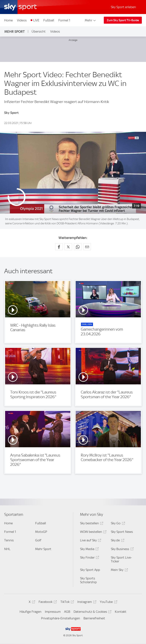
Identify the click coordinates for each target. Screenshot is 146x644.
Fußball (49, 20)
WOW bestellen (93, 532)
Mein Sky (119, 570)
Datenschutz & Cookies (92, 612)
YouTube (108, 602)
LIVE (36, 20)
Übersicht (39, 31)
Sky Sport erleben (123, 7)
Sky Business (122, 550)
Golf (38, 540)
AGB (67, 612)
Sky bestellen (91, 524)
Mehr (91, 20)
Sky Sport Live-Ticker (121, 559)
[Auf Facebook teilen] (59, 247)
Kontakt (121, 612)
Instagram (86, 602)
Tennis (9, 540)
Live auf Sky (90, 541)
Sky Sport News (122, 532)
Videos (22, 20)
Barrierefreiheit (94, 618)
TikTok (67, 602)
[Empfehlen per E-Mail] (87, 247)
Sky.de (117, 541)
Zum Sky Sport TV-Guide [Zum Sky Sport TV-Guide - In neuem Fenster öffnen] (123, 20)
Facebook (47, 602)
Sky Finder (89, 558)
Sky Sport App (90, 570)
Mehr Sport (15, 32)
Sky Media (89, 550)
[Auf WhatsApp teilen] (78, 247)
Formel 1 (64, 20)
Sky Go (117, 524)
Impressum (53, 612)
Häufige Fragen (31, 612)
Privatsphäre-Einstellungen (61, 618)
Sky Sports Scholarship (88, 580)
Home (8, 20)
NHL (7, 549)
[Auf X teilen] (68, 247)
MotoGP (41, 532)
